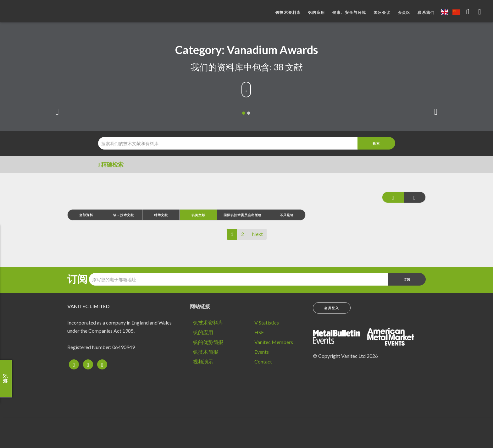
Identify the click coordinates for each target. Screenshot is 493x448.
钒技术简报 (206, 352)
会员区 (404, 12)
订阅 (77, 279)
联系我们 (426, 12)
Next (257, 234)
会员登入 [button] (332, 308)
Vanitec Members (274, 342)
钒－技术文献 (124, 215)
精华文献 (161, 215)
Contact (263, 361)
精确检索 (111, 164)
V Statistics (267, 322)
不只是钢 (287, 215)
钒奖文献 (198, 215)
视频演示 (203, 361)
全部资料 (86, 215)
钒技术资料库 (288, 12)
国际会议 (382, 12)
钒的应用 (317, 12)
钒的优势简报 (208, 342)
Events (262, 352)
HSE (259, 332)
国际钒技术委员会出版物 (243, 215)
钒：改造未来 (39, 13)
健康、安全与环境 (349, 12)
